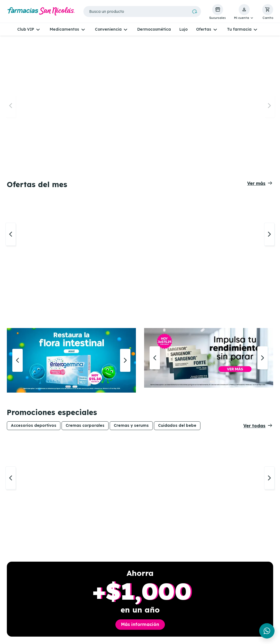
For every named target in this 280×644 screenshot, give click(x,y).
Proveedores (187, 625)
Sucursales (77, 576)
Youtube (19, 602)
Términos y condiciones (187, 600)
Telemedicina (134, 576)
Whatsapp (21, 576)
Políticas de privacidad (186, 578)
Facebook (21, 583)
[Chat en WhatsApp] (267, 631)
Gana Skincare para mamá (86, 602)
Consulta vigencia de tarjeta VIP (87, 591)
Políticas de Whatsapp (186, 589)
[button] (244, 12)
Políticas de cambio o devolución (196, 610)
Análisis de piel (135, 583)
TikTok (18, 596)
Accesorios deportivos (34, 221)
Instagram (22, 589)
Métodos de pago (192, 619)
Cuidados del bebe (177, 221)
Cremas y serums (131, 221)
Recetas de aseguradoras (134, 591)
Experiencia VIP (82, 583)
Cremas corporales (85, 221)
